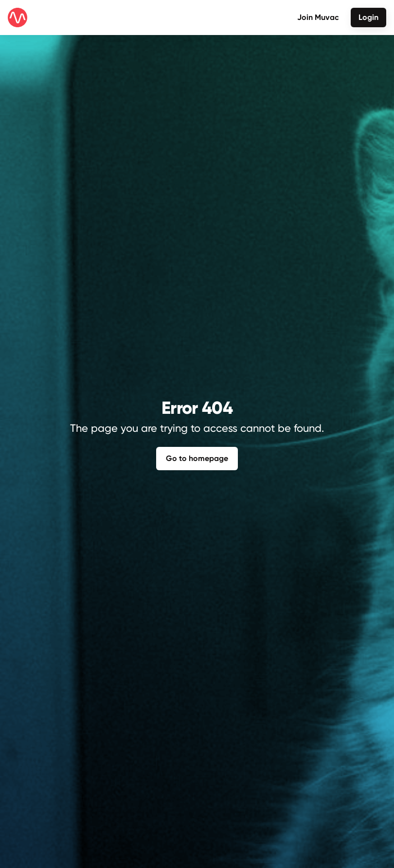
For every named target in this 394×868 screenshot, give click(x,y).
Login (368, 17)
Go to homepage (197, 458)
